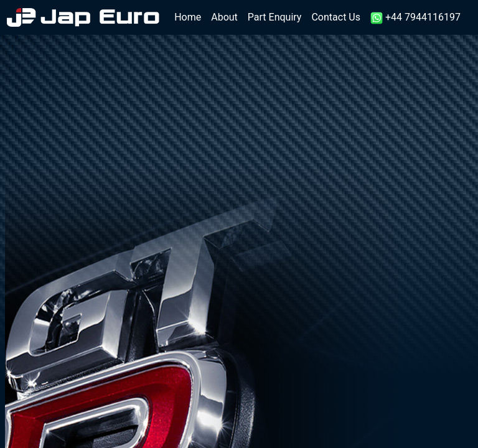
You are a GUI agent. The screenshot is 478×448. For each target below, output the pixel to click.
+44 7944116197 (415, 18)
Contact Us (336, 17)
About (224, 17)
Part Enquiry (275, 17)
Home (190, 16)
